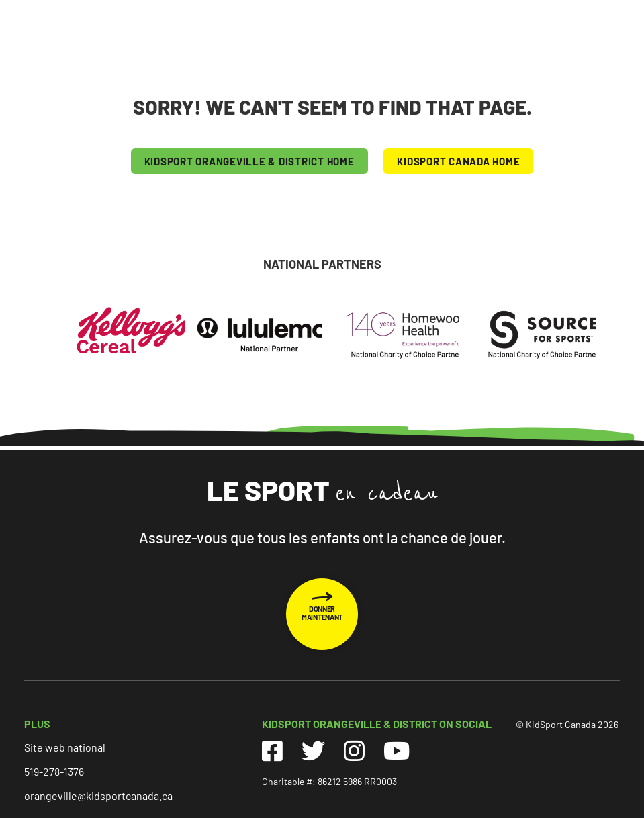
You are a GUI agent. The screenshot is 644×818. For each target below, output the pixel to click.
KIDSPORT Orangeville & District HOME (249, 161)
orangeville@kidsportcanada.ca (98, 796)
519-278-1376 (54, 771)
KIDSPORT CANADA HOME (458, 161)
